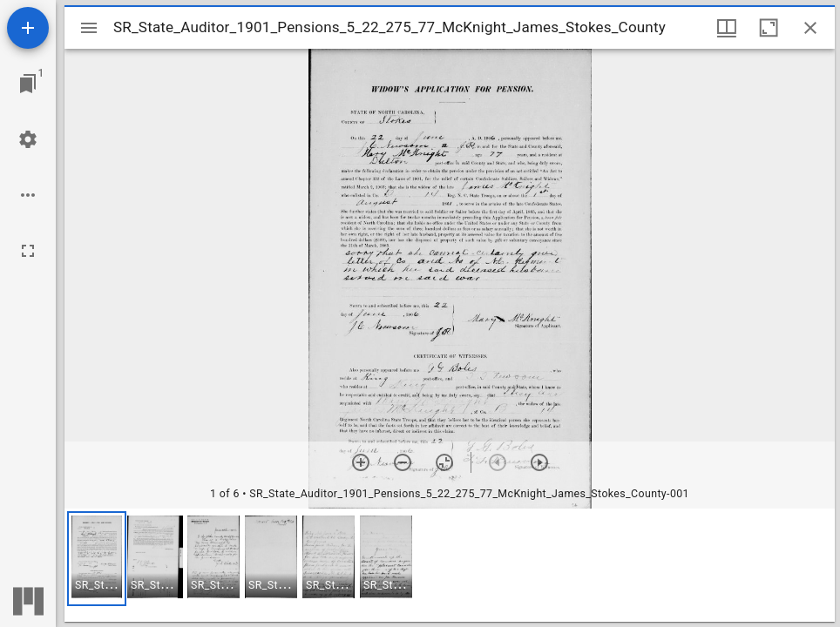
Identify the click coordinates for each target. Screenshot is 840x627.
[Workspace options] (28, 195)
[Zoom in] (361, 462)
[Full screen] (28, 251)
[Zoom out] (403, 462)
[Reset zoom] (444, 462)
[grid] (450, 565)
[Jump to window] (28, 84)
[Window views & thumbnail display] (727, 28)
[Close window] (810, 28)
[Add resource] (28, 28)
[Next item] (539, 462)
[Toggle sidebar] (89, 28)
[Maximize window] (769, 28)
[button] (97, 559)
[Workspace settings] (28, 139)
